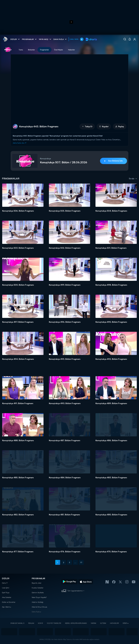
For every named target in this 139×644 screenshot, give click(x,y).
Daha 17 (5, 583)
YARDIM (93, 623)
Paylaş (120, 126)
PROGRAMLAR (38, 578)
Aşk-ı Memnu (6, 607)
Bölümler (32, 50)
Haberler (72, 50)
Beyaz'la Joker (37, 583)
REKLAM (31, 623)
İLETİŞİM (103, 623)
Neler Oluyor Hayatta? (39, 597)
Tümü (21, 50)
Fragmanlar (44, 50)
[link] (5, 39)
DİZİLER (6, 578)
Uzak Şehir (6, 588)
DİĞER (125, 623)
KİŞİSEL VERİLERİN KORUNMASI (76, 623)
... (75, 562)
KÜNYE (41, 623)
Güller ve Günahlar (9, 602)
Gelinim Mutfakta (38, 593)
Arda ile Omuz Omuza (39, 607)
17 (81, 562)
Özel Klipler (59, 50)
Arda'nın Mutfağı (38, 602)
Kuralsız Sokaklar (38, 588)
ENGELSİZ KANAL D (17, 623)
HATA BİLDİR (114, 623)
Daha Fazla (36, 612)
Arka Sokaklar (7, 597)
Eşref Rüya (6, 593)
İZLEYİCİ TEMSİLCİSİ (54, 623)
